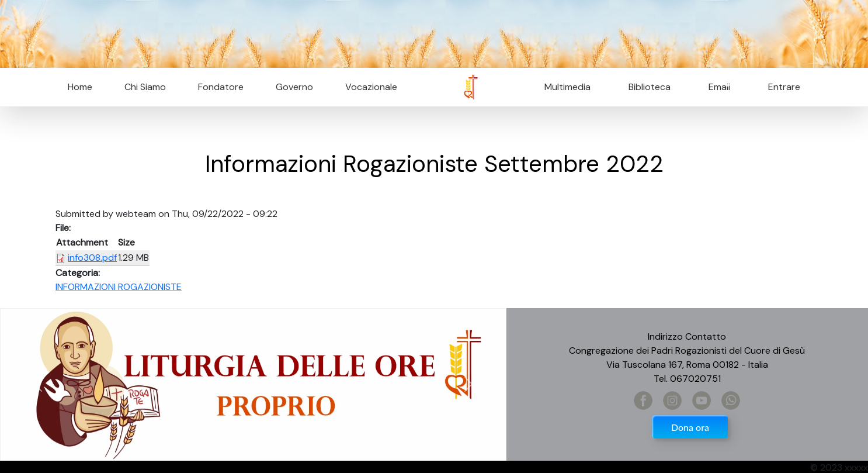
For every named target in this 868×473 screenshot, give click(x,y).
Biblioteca (650, 87)
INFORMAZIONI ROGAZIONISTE (119, 287)
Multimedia (567, 87)
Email (716, 87)
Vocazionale (371, 87)
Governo (294, 87)
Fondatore (221, 87)
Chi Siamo (145, 87)
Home (80, 87)
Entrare (784, 87)
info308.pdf (92, 258)
